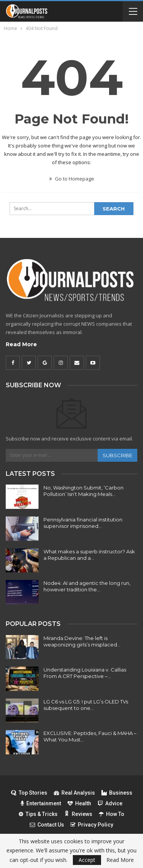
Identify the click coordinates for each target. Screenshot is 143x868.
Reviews (78, 814)
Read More (21, 344)
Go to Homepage (72, 179)
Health (79, 803)
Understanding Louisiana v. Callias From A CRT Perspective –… (85, 673)
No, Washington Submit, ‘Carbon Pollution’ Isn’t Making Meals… (84, 491)
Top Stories (29, 793)
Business (117, 793)
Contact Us (47, 825)
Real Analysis (74, 793)
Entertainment (41, 803)
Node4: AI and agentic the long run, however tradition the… (87, 586)
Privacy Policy (92, 825)
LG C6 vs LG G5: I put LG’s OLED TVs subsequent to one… (86, 705)
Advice (110, 803)
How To (112, 814)
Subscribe (117, 455)
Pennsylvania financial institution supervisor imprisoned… (83, 523)
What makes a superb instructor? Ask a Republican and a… (89, 555)
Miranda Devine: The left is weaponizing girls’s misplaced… (82, 641)
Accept (87, 860)
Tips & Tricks (38, 814)
